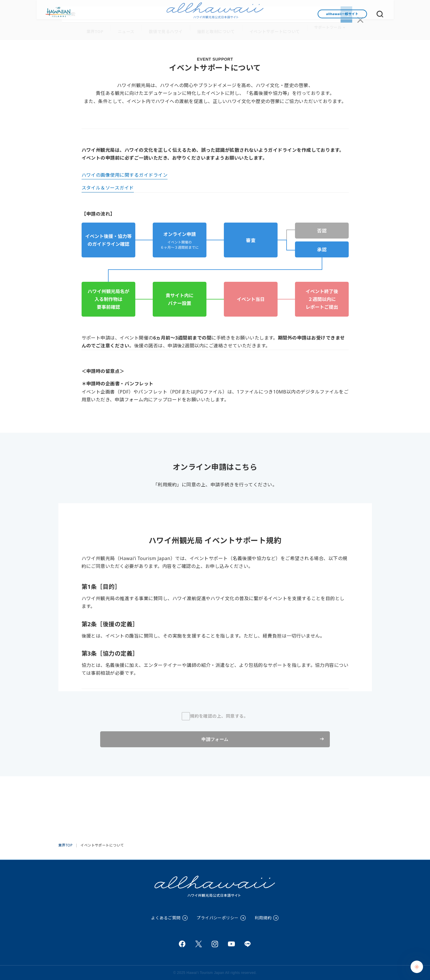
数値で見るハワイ (168, 29)
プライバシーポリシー (218, 918)
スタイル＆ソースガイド (108, 186)
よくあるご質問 (166, 918)
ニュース (130, 29)
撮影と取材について (215, 29)
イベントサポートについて (270, 29)
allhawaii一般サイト (342, 14)
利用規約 (263, 918)
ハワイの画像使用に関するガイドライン (125, 173)
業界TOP (101, 29)
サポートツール (321, 29)
